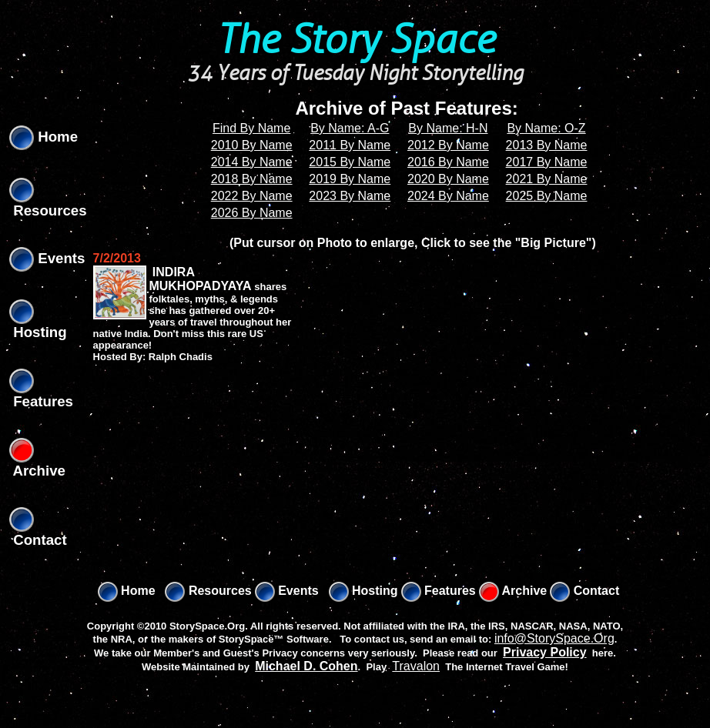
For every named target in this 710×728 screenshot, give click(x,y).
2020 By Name (448, 179)
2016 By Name (448, 162)
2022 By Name (252, 196)
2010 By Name (252, 145)
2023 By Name (350, 196)
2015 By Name (350, 162)
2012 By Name (448, 145)
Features (439, 591)
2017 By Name (547, 162)
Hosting (363, 591)
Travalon (416, 666)
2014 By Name (252, 162)
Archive (513, 591)
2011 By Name (350, 145)
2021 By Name (547, 179)
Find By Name (251, 128)
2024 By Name (448, 196)
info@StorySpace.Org (554, 638)
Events (47, 258)
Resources (208, 591)
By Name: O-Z (546, 128)
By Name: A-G (350, 128)
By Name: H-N (448, 128)
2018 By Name (252, 179)
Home (44, 137)
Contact (584, 591)
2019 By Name (350, 179)
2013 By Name (547, 145)
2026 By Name (252, 213)
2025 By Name (547, 196)
